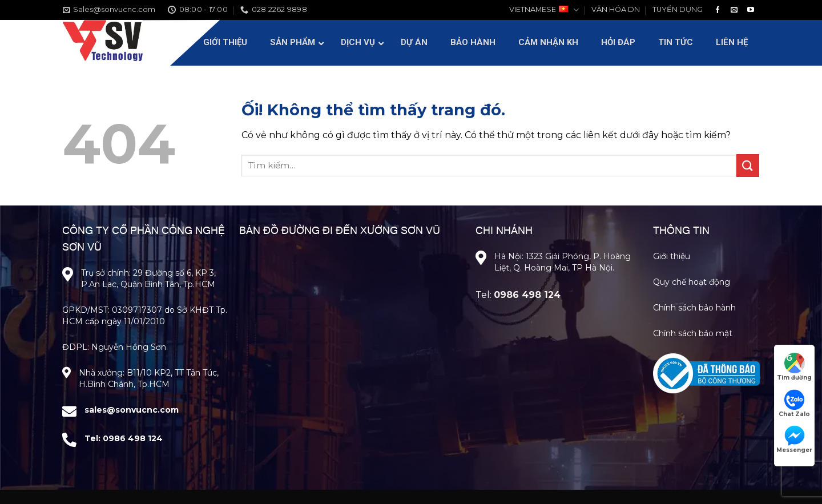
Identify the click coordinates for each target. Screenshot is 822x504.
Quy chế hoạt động (692, 282)
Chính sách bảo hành (694, 308)
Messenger (794, 440)
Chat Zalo (794, 404)
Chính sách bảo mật (693, 333)
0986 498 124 (133, 438)
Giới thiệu (672, 256)
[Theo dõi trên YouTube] (751, 10)
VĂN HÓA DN (616, 9)
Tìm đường (794, 367)
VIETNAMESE (544, 10)
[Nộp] (748, 165)
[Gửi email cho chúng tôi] (734, 10)
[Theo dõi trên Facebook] (718, 10)
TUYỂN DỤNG (678, 9)
